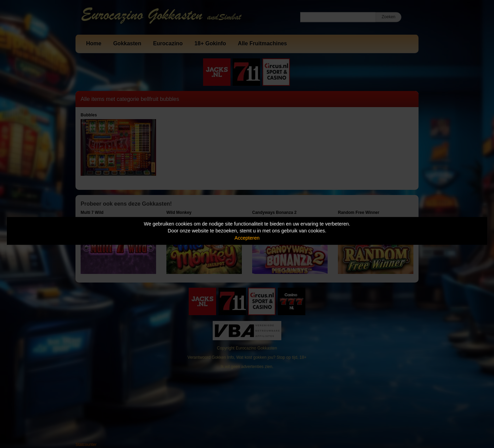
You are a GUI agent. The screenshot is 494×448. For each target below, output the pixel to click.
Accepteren (247, 238)
